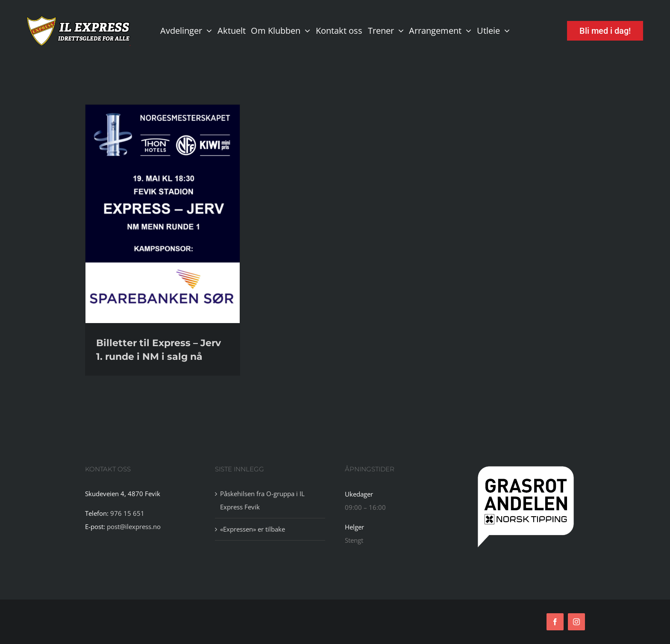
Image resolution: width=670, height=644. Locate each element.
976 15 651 (127, 513)
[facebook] (555, 622)
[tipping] (526, 467)
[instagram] (576, 622)
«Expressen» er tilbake (253, 529)
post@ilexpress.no (134, 526)
